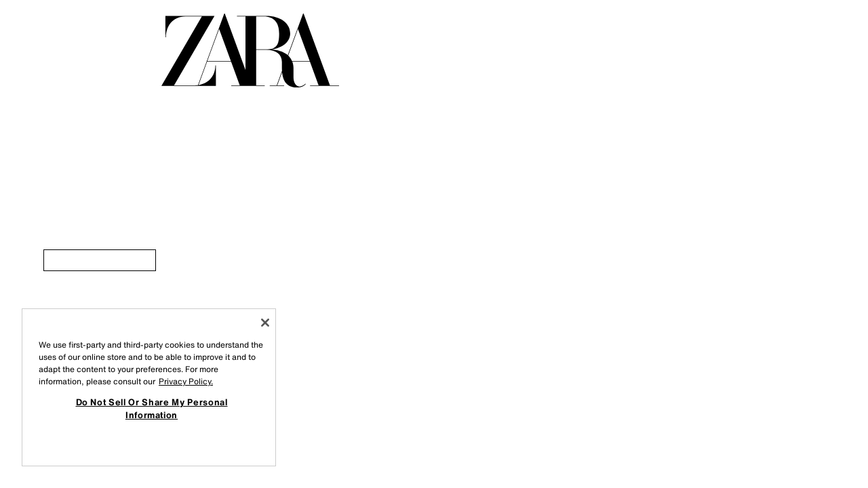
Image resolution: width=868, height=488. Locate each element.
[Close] (265, 323)
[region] (149, 387)
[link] (100, 260)
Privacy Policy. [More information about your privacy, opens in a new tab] (186, 381)
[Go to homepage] (250, 50)
